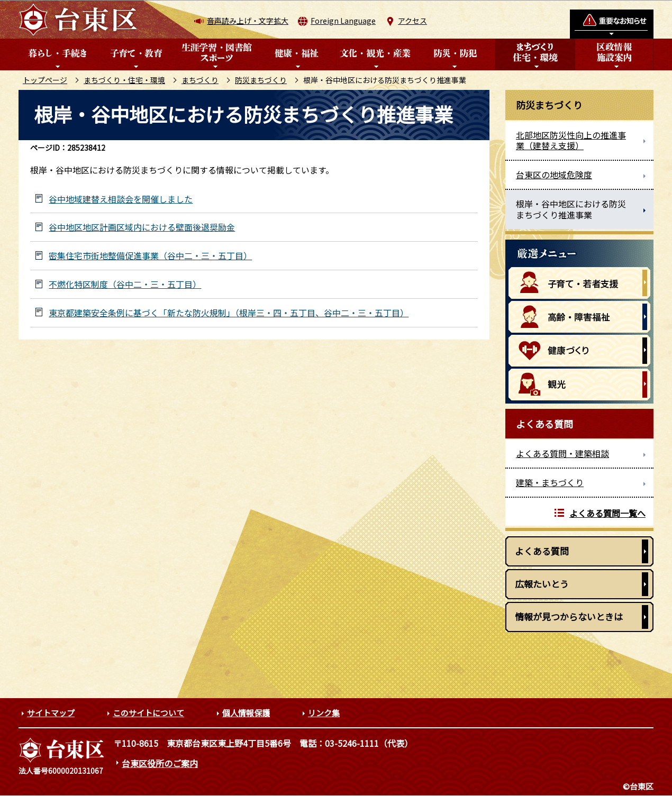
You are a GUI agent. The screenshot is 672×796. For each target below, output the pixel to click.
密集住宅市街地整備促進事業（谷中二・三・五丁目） (150, 256)
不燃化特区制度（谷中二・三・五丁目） (125, 284)
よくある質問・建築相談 (562, 453)
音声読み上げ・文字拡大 (248, 21)
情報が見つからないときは (569, 616)
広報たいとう (542, 584)
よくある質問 (542, 551)
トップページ (45, 80)
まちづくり (200, 80)
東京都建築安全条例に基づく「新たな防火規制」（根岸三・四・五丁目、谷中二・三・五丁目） (229, 313)
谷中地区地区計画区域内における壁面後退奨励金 (142, 227)
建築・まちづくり (550, 482)
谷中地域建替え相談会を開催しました (121, 199)
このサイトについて (148, 713)
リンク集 (324, 713)
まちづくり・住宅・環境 (124, 80)
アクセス (412, 21)
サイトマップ (51, 713)
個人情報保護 (246, 713)
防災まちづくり (261, 80)
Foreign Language (343, 21)
